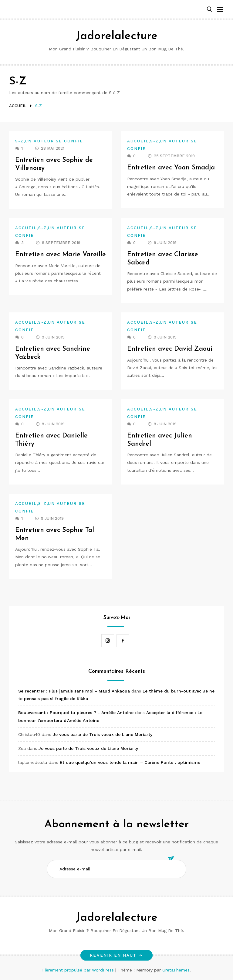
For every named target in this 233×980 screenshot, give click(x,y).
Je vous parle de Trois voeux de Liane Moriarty (103, 734)
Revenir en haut (116, 955)
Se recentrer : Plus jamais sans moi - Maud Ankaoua (74, 691)
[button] (209, 10)
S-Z (19, 141)
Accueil (138, 141)
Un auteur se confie (54, 141)
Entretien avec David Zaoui (170, 349)
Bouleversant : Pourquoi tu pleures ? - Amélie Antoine (76, 713)
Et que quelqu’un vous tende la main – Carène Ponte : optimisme (130, 762)
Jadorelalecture (116, 36)
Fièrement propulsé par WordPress (79, 970)
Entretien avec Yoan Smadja (171, 168)
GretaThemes (176, 970)
